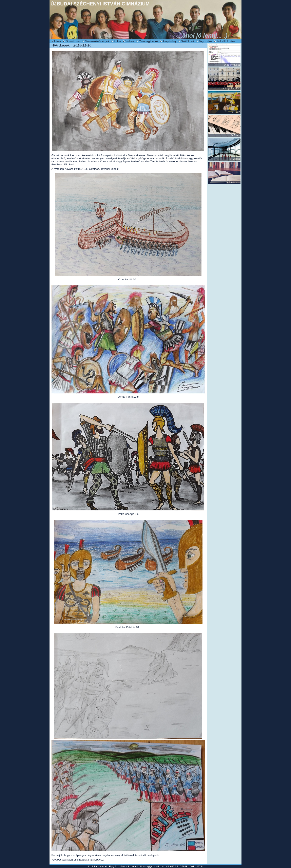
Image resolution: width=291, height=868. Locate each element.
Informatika (233, 65)
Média (236, 159)
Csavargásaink (149, 41)
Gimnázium (73, 41)
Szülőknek (188, 41)
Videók (130, 41)
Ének (237, 135)
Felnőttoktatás (226, 41)
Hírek (58, 41)
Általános (234, 182)
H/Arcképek (187, 155)
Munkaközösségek (97, 41)
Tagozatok (206, 41)
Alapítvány (170, 41)
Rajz (237, 112)
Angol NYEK (232, 88)
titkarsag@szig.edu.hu (151, 867)
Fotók (118, 41)
